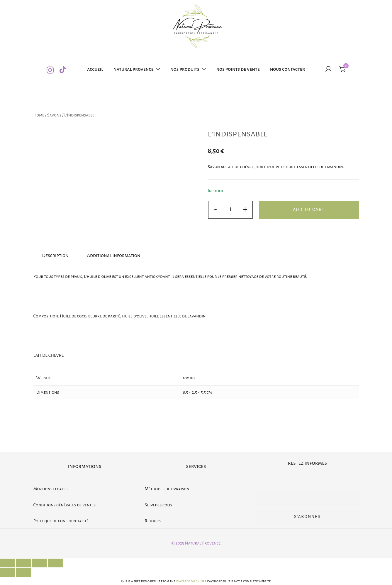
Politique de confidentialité (61, 521)
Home (39, 115)
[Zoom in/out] (56, 563)
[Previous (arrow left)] (8, 573)
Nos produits (185, 69)
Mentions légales (51, 489)
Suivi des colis (159, 505)
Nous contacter (287, 69)
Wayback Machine (190, 581)
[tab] (55, 256)
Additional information (113, 256)
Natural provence (133, 69)
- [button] (216, 209)
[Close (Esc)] (8, 563)
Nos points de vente (238, 69)
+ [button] (245, 209)
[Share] (24, 563)
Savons (54, 115)
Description (55, 256)
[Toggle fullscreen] (40, 563)
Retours (153, 521)
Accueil (95, 69)
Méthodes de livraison (167, 489)
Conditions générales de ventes (65, 505)
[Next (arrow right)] (24, 573)
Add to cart (309, 209)
